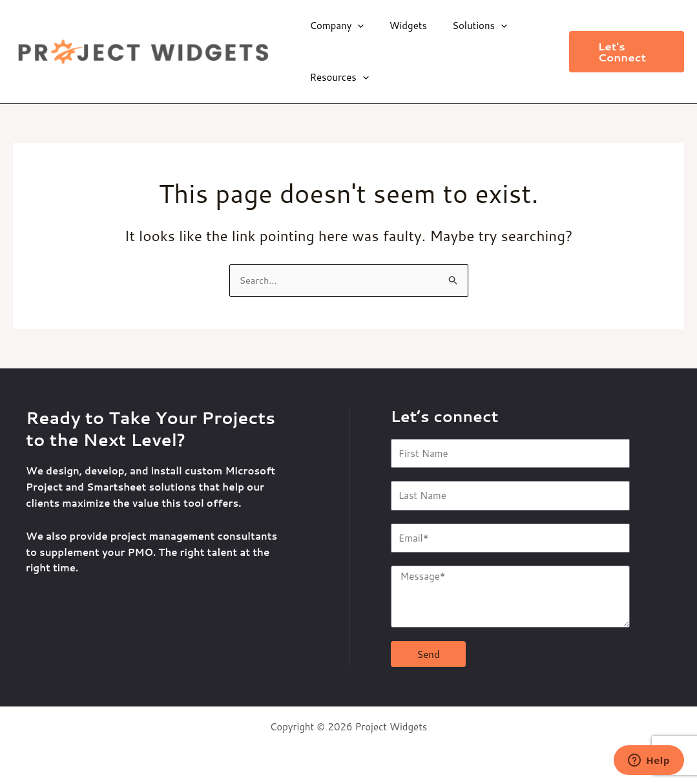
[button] (624, 52)
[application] (358, 26)
